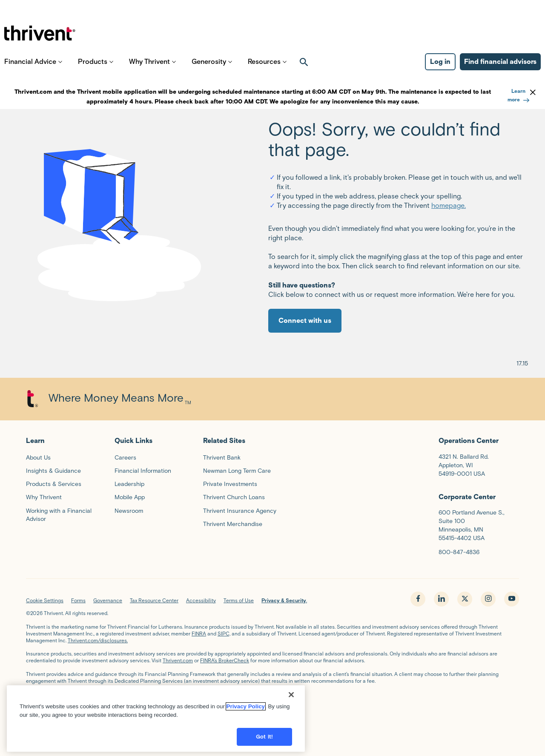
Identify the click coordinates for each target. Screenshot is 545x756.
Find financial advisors (500, 68)
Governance (108, 600)
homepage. (449, 206)
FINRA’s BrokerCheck (225, 660)
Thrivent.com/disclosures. (98, 640)
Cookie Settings (45, 600)
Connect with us (305, 321)
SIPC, (224, 634)
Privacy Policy (246, 706)
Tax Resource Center (154, 600)
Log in (440, 68)
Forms (78, 600)
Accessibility (201, 600)
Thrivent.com (178, 660)
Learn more (518, 95)
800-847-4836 (459, 552)
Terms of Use (239, 600)
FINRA (199, 634)
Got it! (264, 737)
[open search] (304, 69)
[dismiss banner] (533, 92)
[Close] (291, 695)
